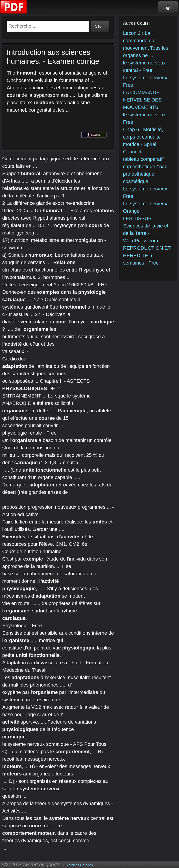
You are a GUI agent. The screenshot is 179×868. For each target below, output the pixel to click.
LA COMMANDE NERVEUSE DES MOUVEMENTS (142, 100)
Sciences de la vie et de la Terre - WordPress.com (146, 233)
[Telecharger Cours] (14, 12)
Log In (168, 8)
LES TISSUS (137, 218)
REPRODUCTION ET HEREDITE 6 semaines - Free (147, 255)
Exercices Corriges (79, 865)
